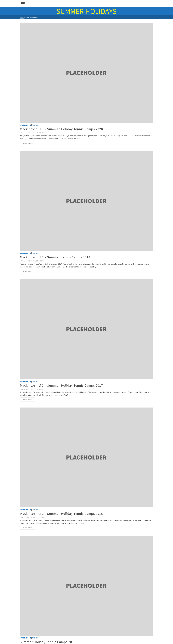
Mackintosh (25, 125)
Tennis (35, 125)
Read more (28, 143)
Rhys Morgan (38, 133)
